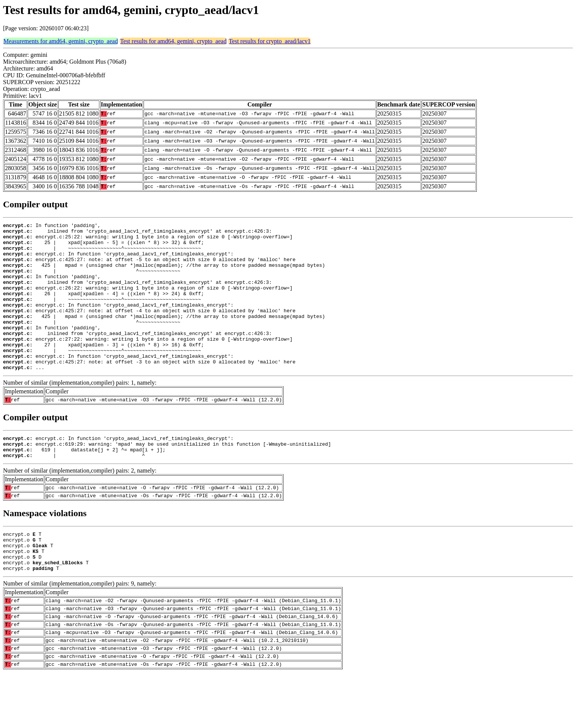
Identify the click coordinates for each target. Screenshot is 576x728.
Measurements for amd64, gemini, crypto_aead (61, 41)
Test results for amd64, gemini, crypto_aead (173, 41)
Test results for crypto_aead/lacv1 (270, 41)
